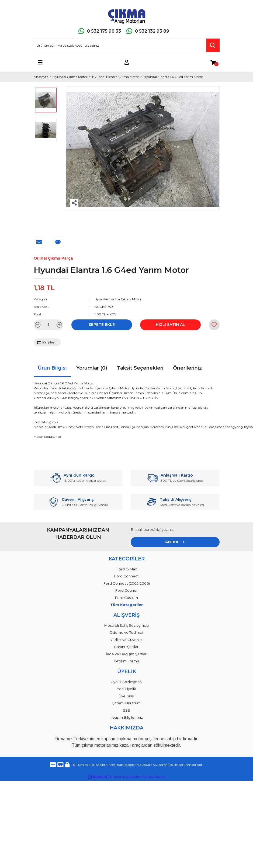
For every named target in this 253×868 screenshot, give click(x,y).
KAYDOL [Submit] (175, 542)
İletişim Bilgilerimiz (127, 717)
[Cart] (213, 63)
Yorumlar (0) (92, 368)
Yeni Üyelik (126, 689)
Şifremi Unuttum (126, 703)
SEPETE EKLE (102, 325)
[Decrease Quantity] (38, 325)
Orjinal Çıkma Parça (53, 258)
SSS (126, 710)
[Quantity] (48, 325)
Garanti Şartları (127, 647)
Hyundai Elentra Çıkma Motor (118, 299)
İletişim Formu (127, 661)
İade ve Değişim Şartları (127, 654)
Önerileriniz (187, 368)
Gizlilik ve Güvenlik (127, 640)
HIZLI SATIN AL (170, 325)
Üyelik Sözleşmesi (126, 682)
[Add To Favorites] (214, 325)
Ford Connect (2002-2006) (127, 583)
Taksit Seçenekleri (140, 368)
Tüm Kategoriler (126, 605)
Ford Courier (126, 590)
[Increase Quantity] (59, 325)
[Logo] (127, 15)
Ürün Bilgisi (52, 368)
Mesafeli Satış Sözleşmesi (126, 625)
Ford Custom (126, 598)
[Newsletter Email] (175, 530)
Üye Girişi (126, 696)
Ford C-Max (127, 569)
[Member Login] (127, 63)
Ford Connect (126, 576)
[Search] (127, 45)
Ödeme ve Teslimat (126, 632)
